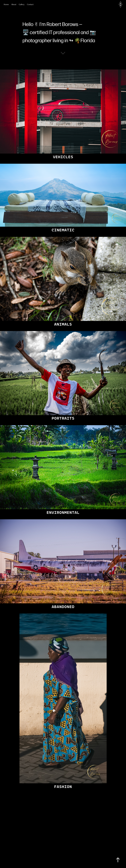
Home (6, 4)
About (14, 4)
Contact (30, 4)
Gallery (22, 4)
